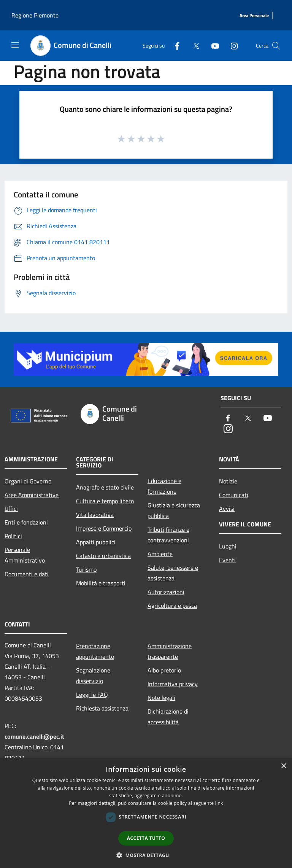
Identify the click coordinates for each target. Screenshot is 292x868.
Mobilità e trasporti (101, 583)
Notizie (228, 481)
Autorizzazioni (166, 592)
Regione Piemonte (35, 15)
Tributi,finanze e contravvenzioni (168, 535)
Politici (13, 536)
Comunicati (234, 495)
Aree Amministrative (32, 495)
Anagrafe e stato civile (105, 487)
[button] (146, 855)
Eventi (227, 560)
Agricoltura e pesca (172, 606)
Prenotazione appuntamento (95, 651)
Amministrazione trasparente (170, 651)
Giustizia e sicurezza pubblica (174, 510)
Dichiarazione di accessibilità (168, 717)
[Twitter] (193, 45)
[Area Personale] (254, 16)
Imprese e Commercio (104, 528)
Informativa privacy (173, 684)
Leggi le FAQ (92, 695)
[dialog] (146, 813)
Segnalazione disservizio (93, 676)
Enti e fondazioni (26, 522)
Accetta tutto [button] (146, 838)
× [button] (283, 766)
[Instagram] (231, 45)
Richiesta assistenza (102, 708)
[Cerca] (276, 46)
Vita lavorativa (95, 515)
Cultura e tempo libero (105, 501)
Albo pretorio (164, 670)
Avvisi (227, 509)
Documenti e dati (27, 574)
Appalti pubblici (96, 542)
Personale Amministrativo (25, 555)
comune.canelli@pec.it (34, 736)
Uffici (11, 509)
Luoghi (228, 546)
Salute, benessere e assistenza (173, 573)
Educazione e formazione (164, 486)
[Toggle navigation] (15, 45)
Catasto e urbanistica (103, 556)
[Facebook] (174, 45)
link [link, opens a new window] (219, 803)
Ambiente (160, 554)
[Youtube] (212, 45)
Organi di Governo (28, 481)
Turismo (86, 569)
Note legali (161, 698)
